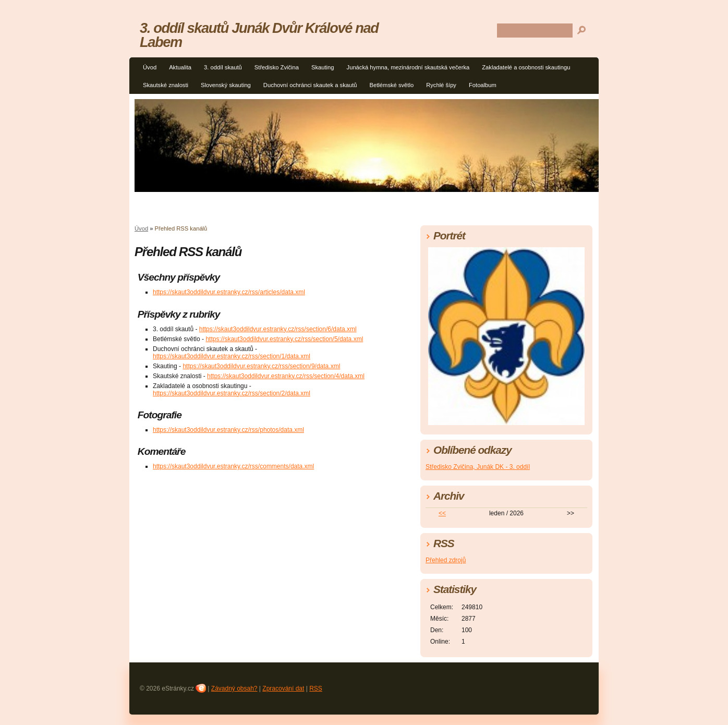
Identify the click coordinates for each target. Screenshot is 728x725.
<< (442, 513)
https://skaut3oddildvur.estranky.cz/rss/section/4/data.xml (286, 376)
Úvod (150, 67)
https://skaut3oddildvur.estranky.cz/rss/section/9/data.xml (261, 366)
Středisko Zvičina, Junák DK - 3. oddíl (478, 467)
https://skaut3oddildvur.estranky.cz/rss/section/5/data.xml (284, 339)
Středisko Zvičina (277, 67)
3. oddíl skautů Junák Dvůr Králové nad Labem (259, 35)
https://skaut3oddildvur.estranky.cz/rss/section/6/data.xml (278, 329)
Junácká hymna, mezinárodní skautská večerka (408, 67)
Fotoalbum (483, 85)
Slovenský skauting (226, 85)
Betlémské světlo (392, 85)
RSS (316, 688)
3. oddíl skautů (223, 67)
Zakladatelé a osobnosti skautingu (526, 67)
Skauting (323, 67)
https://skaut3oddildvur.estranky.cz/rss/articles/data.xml (229, 292)
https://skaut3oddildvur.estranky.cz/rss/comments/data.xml (233, 466)
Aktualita (180, 67)
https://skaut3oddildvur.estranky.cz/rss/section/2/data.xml (232, 393)
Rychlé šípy (441, 85)
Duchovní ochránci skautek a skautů (310, 85)
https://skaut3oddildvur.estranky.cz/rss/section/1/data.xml (232, 356)
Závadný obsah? (234, 688)
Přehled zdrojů (446, 560)
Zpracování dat (283, 688)
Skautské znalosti (166, 85)
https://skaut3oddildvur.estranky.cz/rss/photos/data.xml (228, 430)
